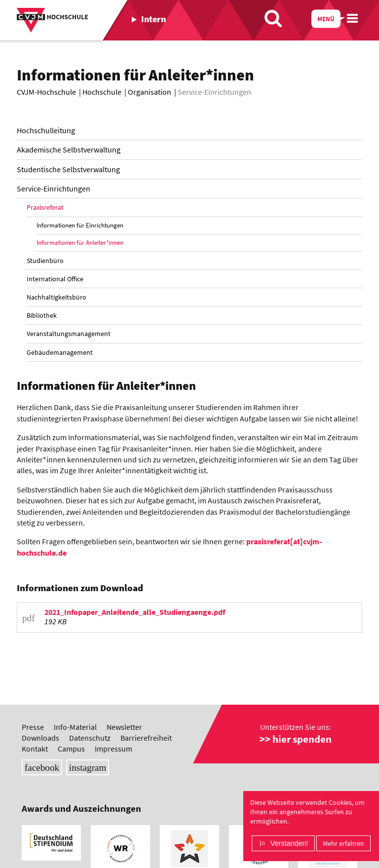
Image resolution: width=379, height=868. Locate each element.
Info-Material (75, 727)
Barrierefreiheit (146, 738)
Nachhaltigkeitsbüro (57, 297)
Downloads (40, 738)
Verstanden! (289, 843)
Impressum (114, 749)
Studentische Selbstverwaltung (68, 169)
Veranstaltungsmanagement (69, 334)
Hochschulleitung (46, 130)
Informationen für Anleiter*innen (80, 243)
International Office (55, 279)
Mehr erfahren (343, 843)
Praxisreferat (45, 207)
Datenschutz (90, 738)
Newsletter (124, 727)
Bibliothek (42, 315)
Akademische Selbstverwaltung (69, 150)
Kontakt (35, 749)
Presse (33, 727)
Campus (71, 749)
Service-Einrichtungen (54, 189)
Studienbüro (45, 261)
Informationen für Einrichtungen (80, 225)
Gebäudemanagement (60, 352)
